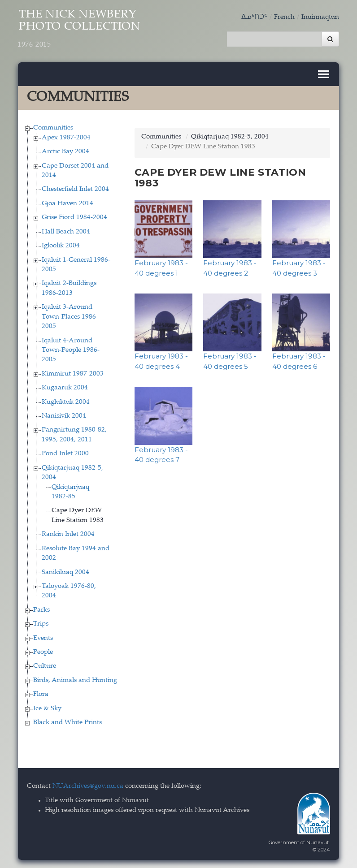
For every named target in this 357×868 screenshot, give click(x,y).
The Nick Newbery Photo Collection (82, 30)
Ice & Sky (47, 708)
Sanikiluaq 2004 (65, 572)
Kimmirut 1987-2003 (73, 373)
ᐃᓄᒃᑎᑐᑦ (254, 17)
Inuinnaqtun (320, 17)
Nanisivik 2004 (64, 415)
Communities (53, 127)
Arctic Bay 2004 (65, 151)
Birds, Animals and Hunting (75, 680)
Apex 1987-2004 (66, 137)
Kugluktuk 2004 (66, 401)
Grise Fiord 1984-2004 (74, 217)
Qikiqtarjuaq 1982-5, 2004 (230, 136)
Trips (41, 624)
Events (43, 637)
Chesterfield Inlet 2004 (75, 189)
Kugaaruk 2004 (65, 387)
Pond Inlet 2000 (65, 453)
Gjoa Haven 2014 (67, 203)
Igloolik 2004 (61, 245)
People (43, 652)
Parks (41, 609)
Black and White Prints (67, 722)
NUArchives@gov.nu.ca (88, 785)
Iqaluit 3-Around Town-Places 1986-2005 (70, 316)
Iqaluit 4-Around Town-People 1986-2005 (71, 350)
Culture (45, 666)
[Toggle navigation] (324, 74)
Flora (41, 694)
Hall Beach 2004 (66, 231)
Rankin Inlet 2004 (68, 534)
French (284, 17)
